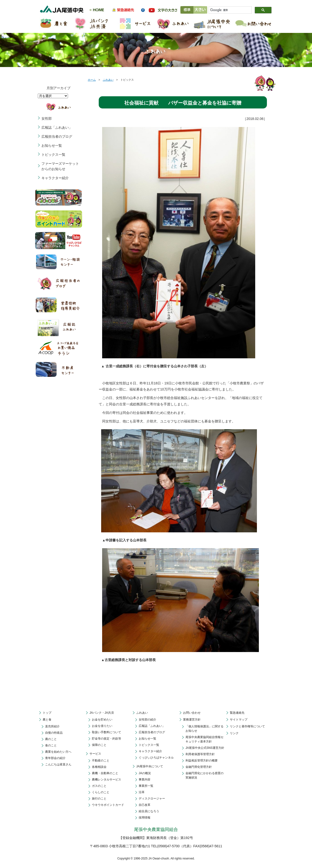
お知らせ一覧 (52, 146)
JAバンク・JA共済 (102, 713)
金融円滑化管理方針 (199, 767)
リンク (234, 733)
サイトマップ (239, 720)
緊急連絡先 (237, 713)
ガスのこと (99, 786)
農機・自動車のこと (105, 773)
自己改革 (145, 805)
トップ (47, 713)
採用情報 (145, 818)
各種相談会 (99, 767)
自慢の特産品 (54, 733)
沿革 (142, 792)
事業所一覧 (146, 786)
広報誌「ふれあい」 (57, 127)
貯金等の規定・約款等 (107, 739)
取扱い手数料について (107, 732)
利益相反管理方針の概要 (202, 761)
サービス (95, 754)
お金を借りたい (102, 726)
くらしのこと (101, 792)
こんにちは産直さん (58, 764)
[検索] (228, 10)
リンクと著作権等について (247, 726)
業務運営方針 (192, 720)
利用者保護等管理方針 (200, 754)
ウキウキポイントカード (108, 805)
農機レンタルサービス (107, 780)
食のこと (51, 745)
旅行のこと (99, 799)
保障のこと (99, 745)
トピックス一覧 (53, 155)
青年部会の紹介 (55, 758)
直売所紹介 (52, 726)
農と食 (47, 720)
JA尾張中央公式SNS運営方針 (205, 748)
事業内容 (145, 780)
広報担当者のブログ (57, 137)
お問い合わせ (192, 713)
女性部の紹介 (147, 720)
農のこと (51, 739)
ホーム (92, 80)
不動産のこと (101, 761)
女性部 (47, 118)
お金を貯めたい (102, 720)
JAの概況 (145, 773)
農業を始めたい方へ (58, 752)
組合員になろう (149, 811)
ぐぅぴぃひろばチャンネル (156, 758)
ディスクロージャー (152, 799)
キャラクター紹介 (55, 178)
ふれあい (108, 80)
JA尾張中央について (150, 766)
